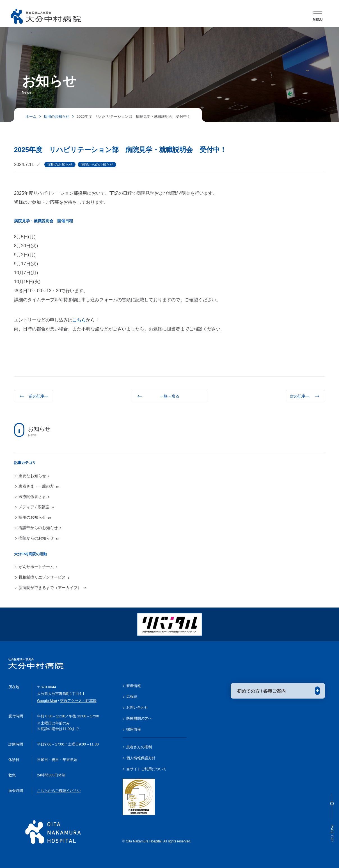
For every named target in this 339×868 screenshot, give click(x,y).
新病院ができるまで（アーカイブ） (52, 588)
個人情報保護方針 (141, 758)
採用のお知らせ (35, 517)
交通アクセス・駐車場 (78, 701)
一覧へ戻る (169, 396)
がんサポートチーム (38, 567)
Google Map (47, 701)
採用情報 (134, 729)
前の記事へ (39, 396)
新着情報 (134, 686)
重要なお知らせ (34, 476)
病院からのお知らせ (39, 538)
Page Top (332, 818)
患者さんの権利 (139, 747)
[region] (169, 497)
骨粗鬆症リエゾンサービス (44, 577)
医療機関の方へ (139, 718)
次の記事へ (300, 396)
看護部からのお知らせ (40, 528)
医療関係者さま (34, 497)
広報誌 (132, 696)
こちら (79, 320)
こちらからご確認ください (59, 791)
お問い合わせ (137, 707)
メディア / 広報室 (36, 507)
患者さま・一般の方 (39, 486)
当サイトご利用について (146, 769)
